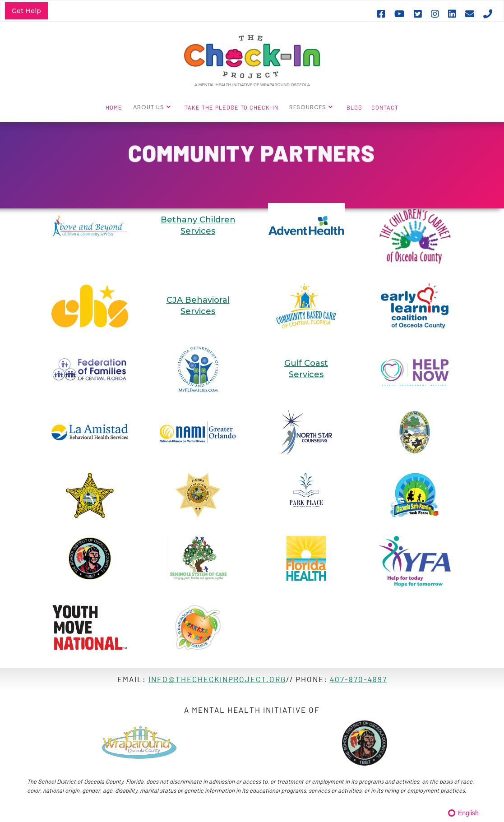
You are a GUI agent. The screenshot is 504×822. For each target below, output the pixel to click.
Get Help (26, 11)
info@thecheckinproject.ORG (217, 679)
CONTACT (385, 107)
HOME (114, 107)
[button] (153, 107)
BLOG (354, 107)
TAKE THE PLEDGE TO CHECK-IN (231, 107)
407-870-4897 (358, 679)
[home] (252, 60)
